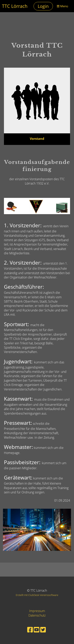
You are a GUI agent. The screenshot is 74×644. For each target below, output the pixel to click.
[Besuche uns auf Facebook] (30, 630)
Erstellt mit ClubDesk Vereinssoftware (37, 595)
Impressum (37, 611)
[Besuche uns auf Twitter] (43, 630)
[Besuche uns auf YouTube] (37, 630)
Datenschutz (37, 615)
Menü (62, 6)
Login (43, 6)
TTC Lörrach (15, 6)
